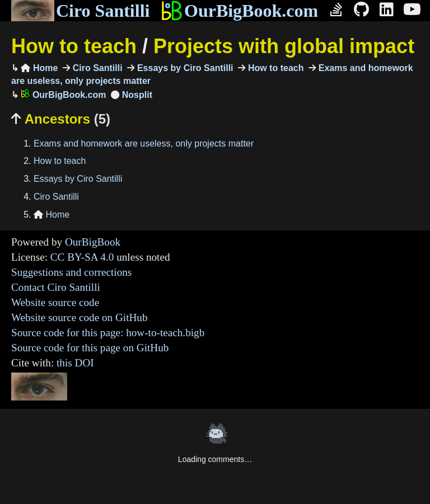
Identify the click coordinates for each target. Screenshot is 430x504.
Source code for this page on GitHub (90, 348)
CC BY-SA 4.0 (82, 257)
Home (39, 68)
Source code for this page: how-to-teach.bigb (108, 333)
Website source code (55, 302)
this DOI (75, 363)
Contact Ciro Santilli (56, 287)
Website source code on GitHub (80, 317)
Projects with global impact (284, 46)
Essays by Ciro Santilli (184, 68)
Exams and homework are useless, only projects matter (144, 143)
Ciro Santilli (80, 11)
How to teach (74, 46)
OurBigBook (93, 242)
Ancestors (61, 119)
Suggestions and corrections (71, 272)
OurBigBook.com (239, 11)
